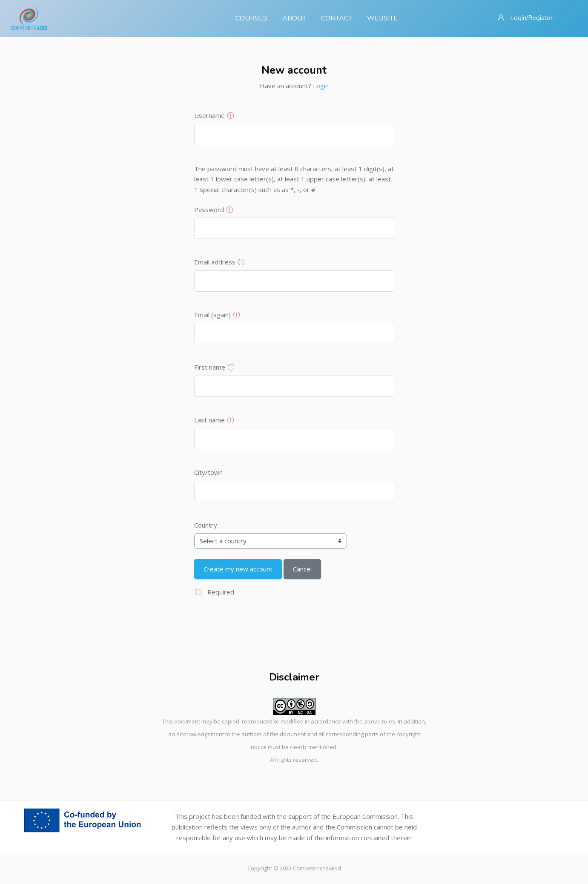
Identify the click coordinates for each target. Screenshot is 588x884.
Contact (337, 18)
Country (206, 525)
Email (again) (212, 315)
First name (210, 367)
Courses (251, 18)
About (294, 18)
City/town (208, 472)
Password (209, 210)
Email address (215, 262)
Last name (209, 420)
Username (209, 115)
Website (382, 18)
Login (321, 86)
